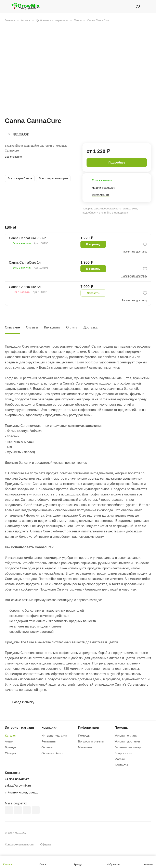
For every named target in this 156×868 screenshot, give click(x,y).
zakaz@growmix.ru (18, 785)
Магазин (120, 759)
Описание (12, 327)
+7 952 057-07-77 (17, 779)
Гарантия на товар (128, 747)
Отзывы (32, 327)
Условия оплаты (126, 735)
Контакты (121, 765)
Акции (9, 741)
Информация (89, 728)
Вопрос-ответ (124, 753)
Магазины (85, 747)
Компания (49, 728)
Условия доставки (127, 741)
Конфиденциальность (19, 844)
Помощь (84, 735)
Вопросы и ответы (91, 741)
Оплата (72, 327)
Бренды (10, 747)
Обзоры (10, 753)
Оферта (45, 844)
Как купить (52, 327)
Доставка (90, 327)
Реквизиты (49, 741)
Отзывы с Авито (53, 753)
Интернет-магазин (54, 735)
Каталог (10, 735)
